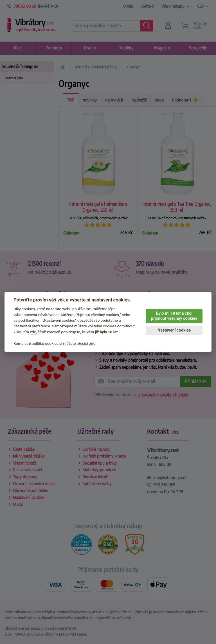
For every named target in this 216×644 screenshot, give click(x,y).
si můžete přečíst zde (77, 343)
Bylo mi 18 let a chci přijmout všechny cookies (174, 316)
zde (33, 332)
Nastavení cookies (174, 330)
